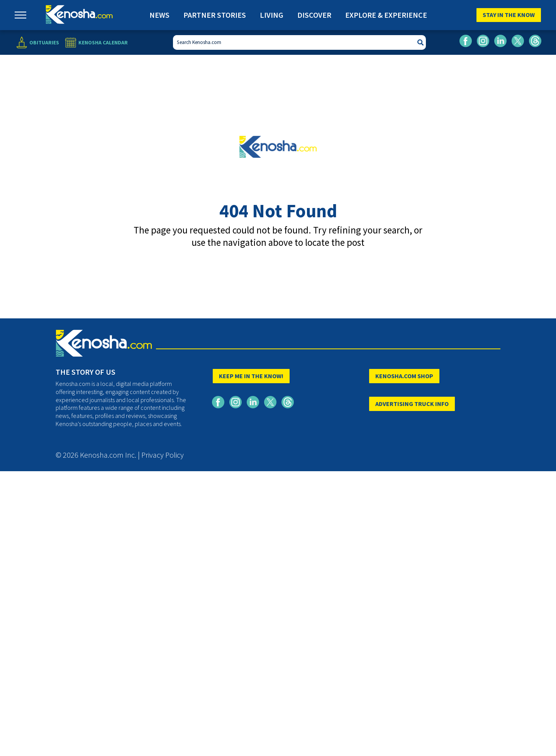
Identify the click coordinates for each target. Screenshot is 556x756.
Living (272, 15)
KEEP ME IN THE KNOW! (251, 376)
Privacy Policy (163, 455)
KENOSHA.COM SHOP (404, 376)
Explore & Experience (386, 15)
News (159, 15)
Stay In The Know (509, 15)
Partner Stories (215, 15)
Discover (314, 15)
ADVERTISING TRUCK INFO (412, 404)
